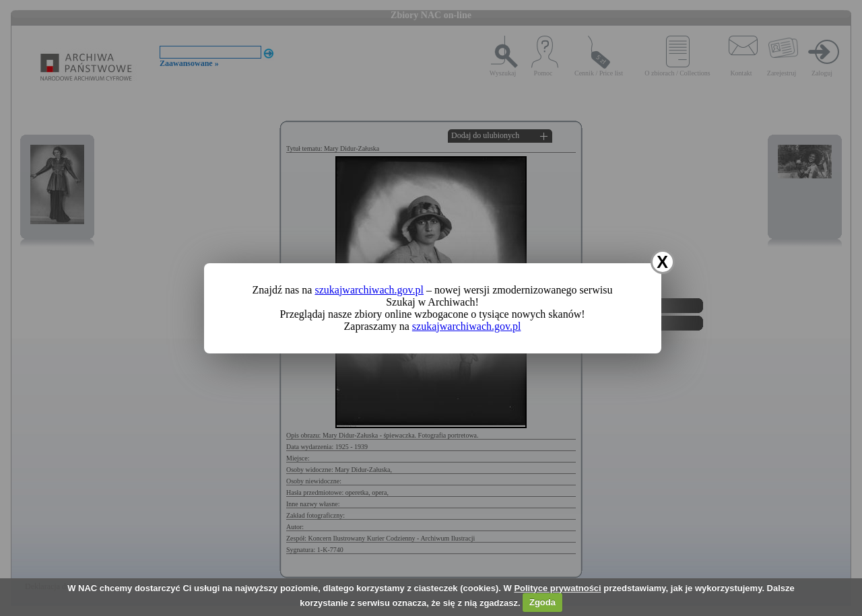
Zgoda (542, 602)
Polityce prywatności (557, 588)
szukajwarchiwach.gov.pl (369, 290)
